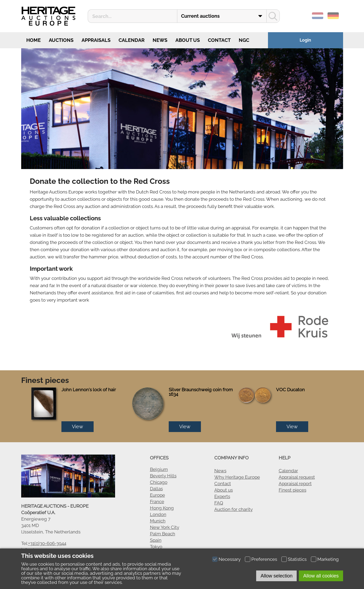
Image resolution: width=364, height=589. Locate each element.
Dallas (156, 489)
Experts (222, 496)
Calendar (132, 40)
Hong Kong (162, 508)
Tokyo (156, 547)
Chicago (159, 482)
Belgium (159, 469)
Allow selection (276, 576)
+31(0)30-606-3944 (47, 543)
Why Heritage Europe (237, 477)
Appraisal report (295, 484)
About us (188, 40)
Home (33, 40)
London (158, 514)
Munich (158, 521)
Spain (156, 540)
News (160, 40)
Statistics (297, 559)
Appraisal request (297, 477)
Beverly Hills (163, 476)
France (157, 502)
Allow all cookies (321, 576)
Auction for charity (234, 509)
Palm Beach (163, 534)
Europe (157, 495)
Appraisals (96, 40)
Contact (219, 40)
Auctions (61, 40)
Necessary (230, 559)
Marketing (328, 559)
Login (305, 40)
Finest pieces (293, 490)
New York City (165, 527)
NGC (244, 40)
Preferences (264, 559)
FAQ (219, 503)
